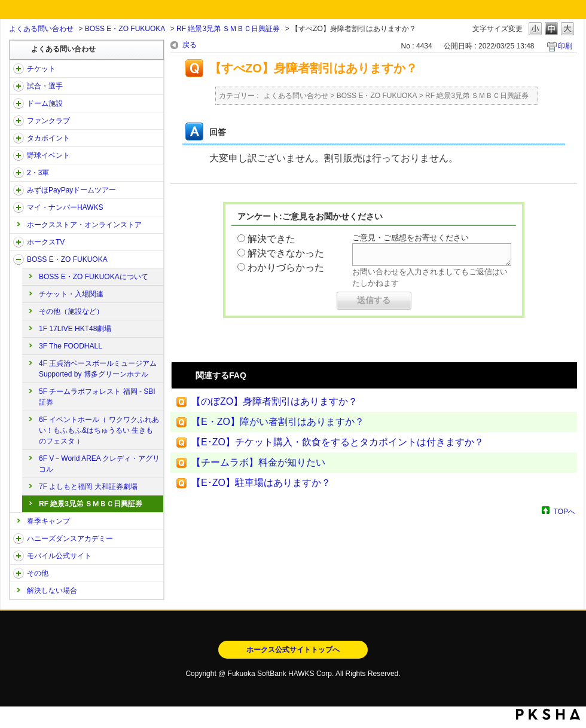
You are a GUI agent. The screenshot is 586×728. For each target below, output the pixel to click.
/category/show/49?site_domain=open (19, 573)
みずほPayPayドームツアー (71, 190)
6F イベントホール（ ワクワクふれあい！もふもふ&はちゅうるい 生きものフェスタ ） (99, 430)
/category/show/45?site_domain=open (19, 190)
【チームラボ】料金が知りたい (258, 462)
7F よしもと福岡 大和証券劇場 (88, 487)
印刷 (565, 46)
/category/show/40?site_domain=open (19, 121)
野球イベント (48, 155)
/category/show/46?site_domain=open (19, 207)
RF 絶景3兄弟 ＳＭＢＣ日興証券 (228, 29)
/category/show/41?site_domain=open (19, 138)
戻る (190, 45)
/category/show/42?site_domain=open (19, 155)
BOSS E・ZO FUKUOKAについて (94, 277)
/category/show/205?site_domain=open (19, 242)
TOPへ (564, 511)
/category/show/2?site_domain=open (19, 69)
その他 (38, 573)
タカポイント (48, 138)
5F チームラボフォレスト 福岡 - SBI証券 (97, 397)
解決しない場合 (52, 591)
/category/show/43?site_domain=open (19, 173)
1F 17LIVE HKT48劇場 (75, 329)
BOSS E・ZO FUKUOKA (125, 29)
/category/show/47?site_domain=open (19, 539)
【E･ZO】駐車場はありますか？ (261, 483)
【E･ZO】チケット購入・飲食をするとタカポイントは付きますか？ (338, 442)
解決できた (271, 239)
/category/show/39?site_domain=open (19, 103)
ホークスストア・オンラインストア (84, 225)
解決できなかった (286, 253)
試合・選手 (45, 86)
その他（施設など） (71, 311)
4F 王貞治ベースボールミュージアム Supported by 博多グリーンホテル (98, 369)
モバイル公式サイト (59, 556)
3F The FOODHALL (71, 346)
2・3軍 (38, 173)
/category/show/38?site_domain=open (19, 86)
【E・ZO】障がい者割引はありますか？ (278, 422)
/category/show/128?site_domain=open (19, 259)
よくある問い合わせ (41, 29)
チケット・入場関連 (71, 294)
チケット (41, 69)
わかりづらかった (286, 267)
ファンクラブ (48, 121)
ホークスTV (46, 242)
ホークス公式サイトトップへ (293, 650)
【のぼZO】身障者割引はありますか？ (274, 401)
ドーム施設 (45, 103)
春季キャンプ (48, 521)
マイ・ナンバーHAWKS (65, 207)
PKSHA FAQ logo (548, 714)
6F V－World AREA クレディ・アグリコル (99, 464)
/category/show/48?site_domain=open (19, 556)
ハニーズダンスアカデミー (70, 539)
